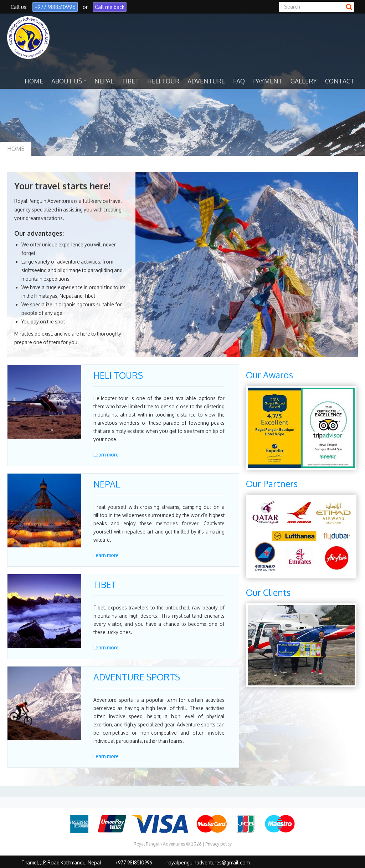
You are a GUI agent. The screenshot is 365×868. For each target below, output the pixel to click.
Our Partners (272, 484)
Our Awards (269, 375)
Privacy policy (219, 844)
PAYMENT (268, 81)
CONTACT (340, 81)
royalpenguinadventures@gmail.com (208, 862)
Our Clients (268, 593)
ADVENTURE (206, 81)
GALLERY (304, 81)
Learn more (106, 455)
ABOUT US (69, 81)
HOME (34, 81)
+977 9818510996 (55, 7)
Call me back (110, 7)
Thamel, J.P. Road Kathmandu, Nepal (61, 862)
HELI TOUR (163, 81)
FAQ (239, 81)
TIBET (130, 81)
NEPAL (104, 81)
